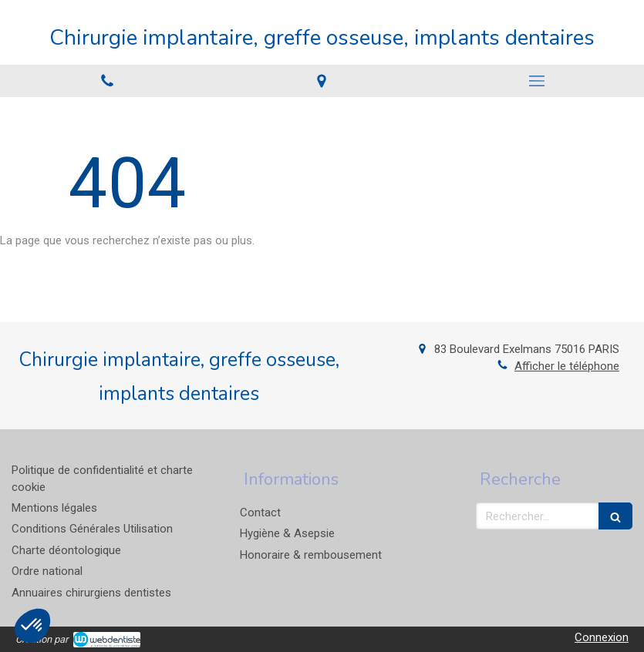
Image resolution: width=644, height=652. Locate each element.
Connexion (602, 637)
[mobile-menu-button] (537, 81)
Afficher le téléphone (567, 366)
